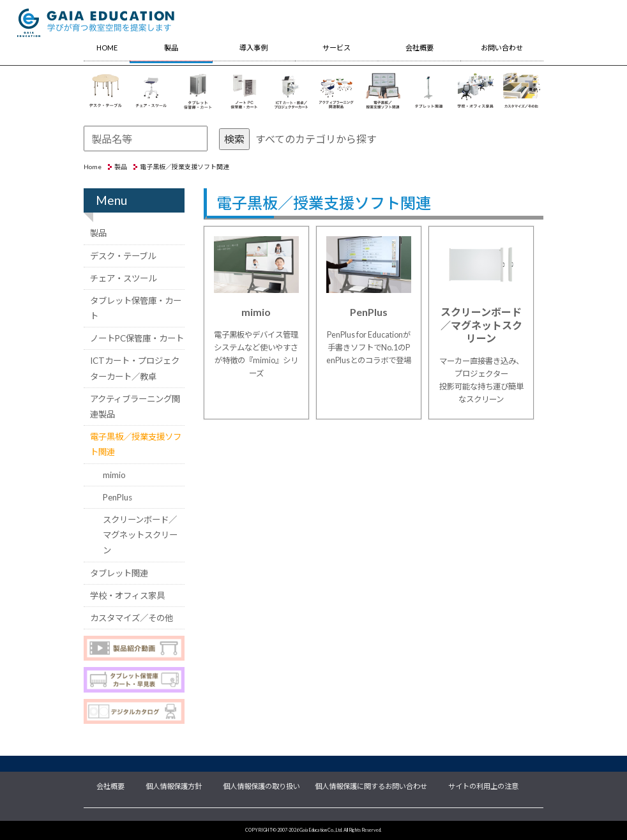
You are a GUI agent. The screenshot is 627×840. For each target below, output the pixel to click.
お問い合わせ (502, 48)
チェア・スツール (123, 278)
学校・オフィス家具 (127, 596)
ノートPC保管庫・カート (137, 338)
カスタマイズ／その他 (132, 618)
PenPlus (117, 497)
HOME (107, 48)
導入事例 (253, 48)
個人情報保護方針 (174, 785)
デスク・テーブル (123, 256)
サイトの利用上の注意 (483, 785)
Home (93, 167)
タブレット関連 (119, 573)
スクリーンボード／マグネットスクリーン (140, 535)
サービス (336, 48)
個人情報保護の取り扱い (261, 785)
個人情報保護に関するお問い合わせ (371, 785)
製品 (171, 48)
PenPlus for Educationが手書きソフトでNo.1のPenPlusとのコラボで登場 (369, 348)
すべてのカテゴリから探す (316, 139)
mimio (114, 475)
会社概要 (419, 48)
